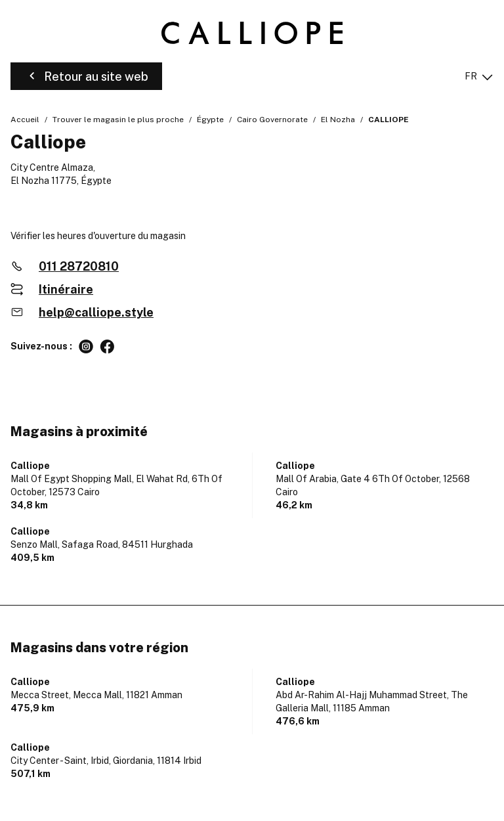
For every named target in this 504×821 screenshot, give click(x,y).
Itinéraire (66, 289)
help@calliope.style (96, 312)
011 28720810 (79, 266)
